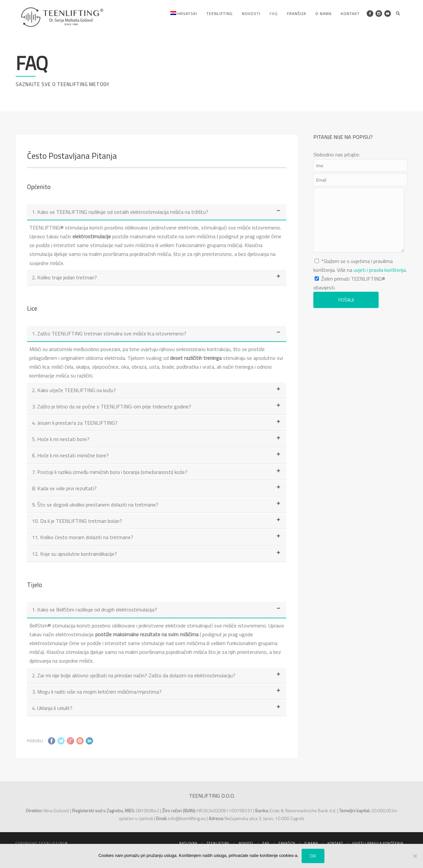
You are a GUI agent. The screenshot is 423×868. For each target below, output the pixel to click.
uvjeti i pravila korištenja (380, 270)
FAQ (274, 14)
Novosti (251, 14)
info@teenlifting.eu (187, 818)
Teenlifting (219, 14)
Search (398, 13)
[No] (415, 856)
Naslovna (188, 843)
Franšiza (297, 14)
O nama (323, 14)
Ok (313, 856)
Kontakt (350, 14)
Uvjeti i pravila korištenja (378, 843)
